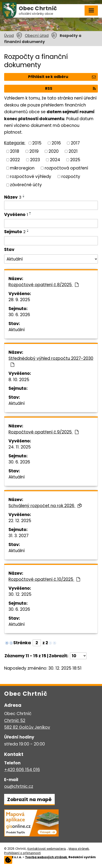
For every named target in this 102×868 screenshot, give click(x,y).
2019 (34, 151)
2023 (35, 160)
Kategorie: (15, 143)
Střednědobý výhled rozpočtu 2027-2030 (51, 361)
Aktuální (17, 330)
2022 (15, 160)
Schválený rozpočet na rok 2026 (45, 506)
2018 (15, 151)
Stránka (22, 643)
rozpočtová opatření (66, 168)
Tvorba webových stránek (46, 857)
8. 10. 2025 (19, 380)
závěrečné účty (26, 185)
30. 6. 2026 (19, 315)
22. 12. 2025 (20, 521)
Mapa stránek (79, 849)
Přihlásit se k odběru (62, 77)
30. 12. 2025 (20, 594)
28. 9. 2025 (19, 300)
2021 (73, 151)
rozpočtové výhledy (31, 176)
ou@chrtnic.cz (19, 786)
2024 (55, 160)
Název (13, 197)
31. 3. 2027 (19, 536)
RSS (70, 88)
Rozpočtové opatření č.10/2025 (44, 579)
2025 (75, 160)
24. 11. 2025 (20, 447)
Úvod (9, 36)
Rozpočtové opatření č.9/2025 (43, 432)
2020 (54, 151)
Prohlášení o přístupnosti (22, 853)
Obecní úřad (37, 36)
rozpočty (71, 176)
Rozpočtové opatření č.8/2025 (43, 285)
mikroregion (22, 168)
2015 (37, 143)
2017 (75, 143)
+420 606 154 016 (22, 770)
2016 (56, 143)
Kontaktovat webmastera (47, 849)
